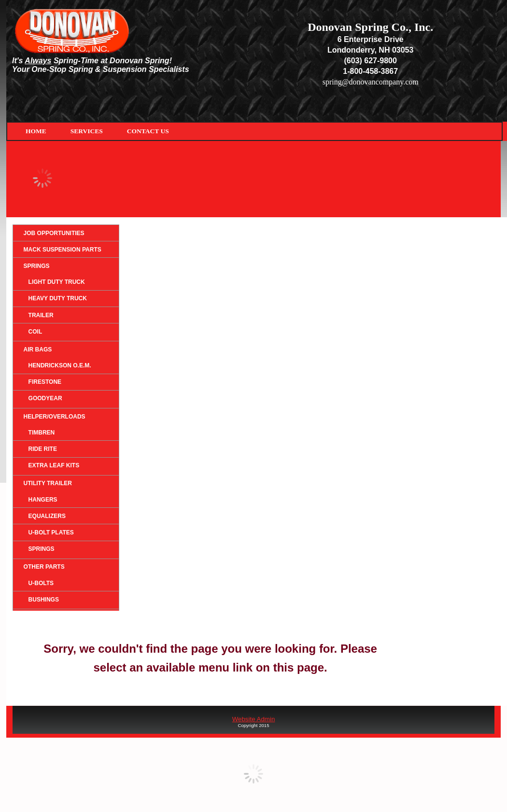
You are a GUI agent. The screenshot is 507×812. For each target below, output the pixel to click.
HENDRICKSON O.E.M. (60, 365)
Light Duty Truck (57, 282)
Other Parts (44, 567)
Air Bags (38, 350)
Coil (35, 332)
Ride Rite (43, 449)
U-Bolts (41, 583)
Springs (37, 266)
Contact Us (148, 131)
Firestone (45, 382)
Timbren (42, 433)
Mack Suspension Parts (63, 250)
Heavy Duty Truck (58, 298)
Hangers (43, 500)
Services (87, 131)
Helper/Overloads (55, 417)
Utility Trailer (48, 483)
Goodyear (45, 398)
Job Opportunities (54, 233)
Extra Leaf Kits (54, 465)
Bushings (44, 600)
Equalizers (47, 516)
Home (36, 131)
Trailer (41, 315)
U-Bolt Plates (51, 532)
